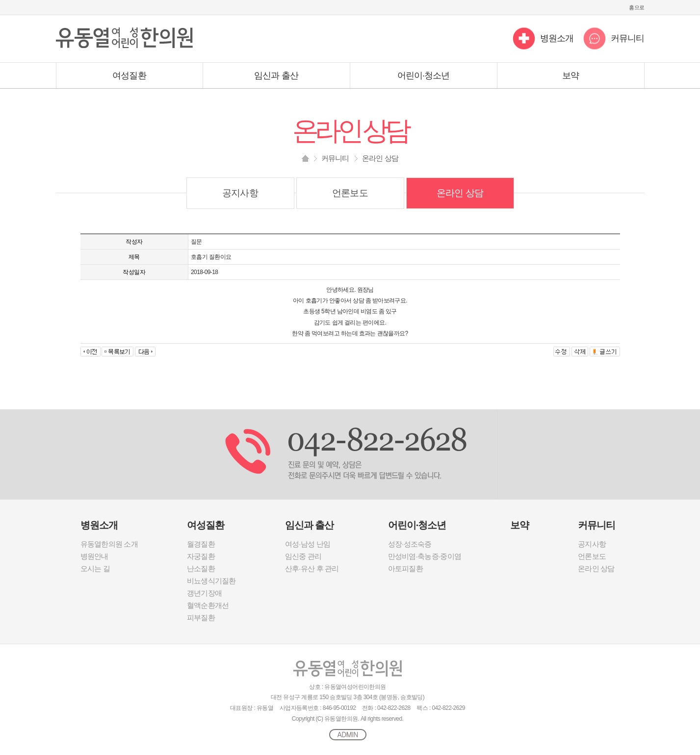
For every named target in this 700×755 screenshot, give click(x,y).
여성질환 (129, 75)
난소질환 (201, 568)
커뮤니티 (627, 38)
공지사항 (240, 193)
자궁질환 (201, 556)
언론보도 (350, 193)
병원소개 (557, 38)
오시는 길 (95, 568)
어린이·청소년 (424, 75)
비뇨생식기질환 (211, 581)
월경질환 (201, 544)
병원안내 (94, 556)
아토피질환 (405, 568)
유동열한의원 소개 (109, 544)
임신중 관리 (303, 556)
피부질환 (201, 617)
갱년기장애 (204, 593)
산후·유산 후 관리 (312, 568)
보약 (570, 75)
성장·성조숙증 (410, 544)
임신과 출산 (276, 75)
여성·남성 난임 (308, 544)
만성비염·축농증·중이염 (425, 556)
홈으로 (636, 7)
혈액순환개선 (208, 605)
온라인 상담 (460, 193)
